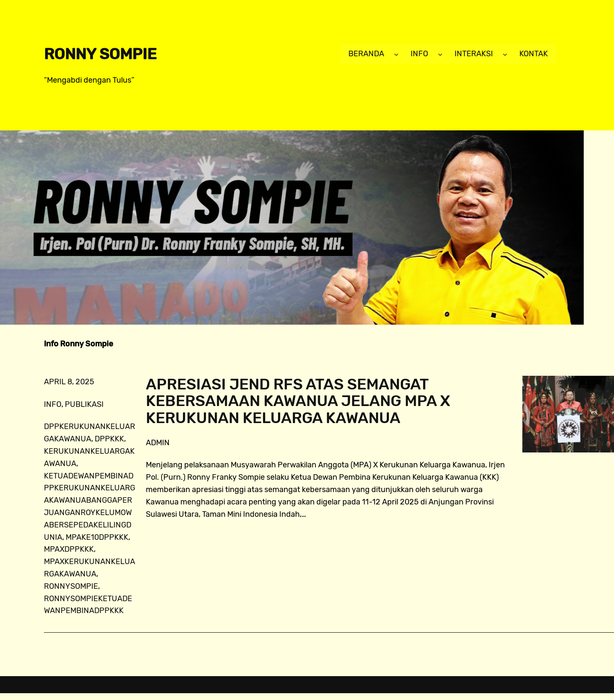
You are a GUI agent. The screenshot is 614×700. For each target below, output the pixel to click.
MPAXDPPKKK (69, 549)
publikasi (84, 404)
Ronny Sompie (100, 54)
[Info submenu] (440, 54)
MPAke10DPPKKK (97, 537)
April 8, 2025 (69, 382)
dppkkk (109, 439)
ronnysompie (71, 586)
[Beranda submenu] (396, 54)
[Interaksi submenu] (505, 54)
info (53, 404)
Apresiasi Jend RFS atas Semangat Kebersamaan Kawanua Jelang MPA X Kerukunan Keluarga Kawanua (298, 401)
